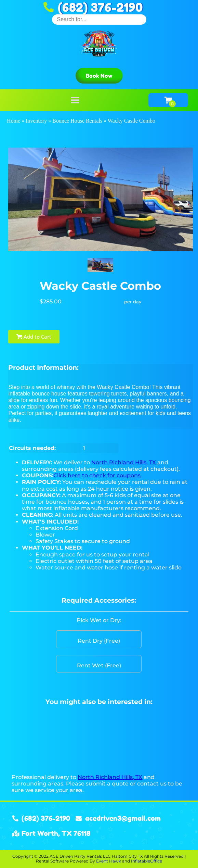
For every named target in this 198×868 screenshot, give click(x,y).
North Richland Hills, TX (124, 462)
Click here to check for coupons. (98, 475)
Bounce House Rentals (77, 121)
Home (14, 121)
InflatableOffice (147, 861)
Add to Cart (34, 337)
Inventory (36, 121)
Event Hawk (109, 861)
